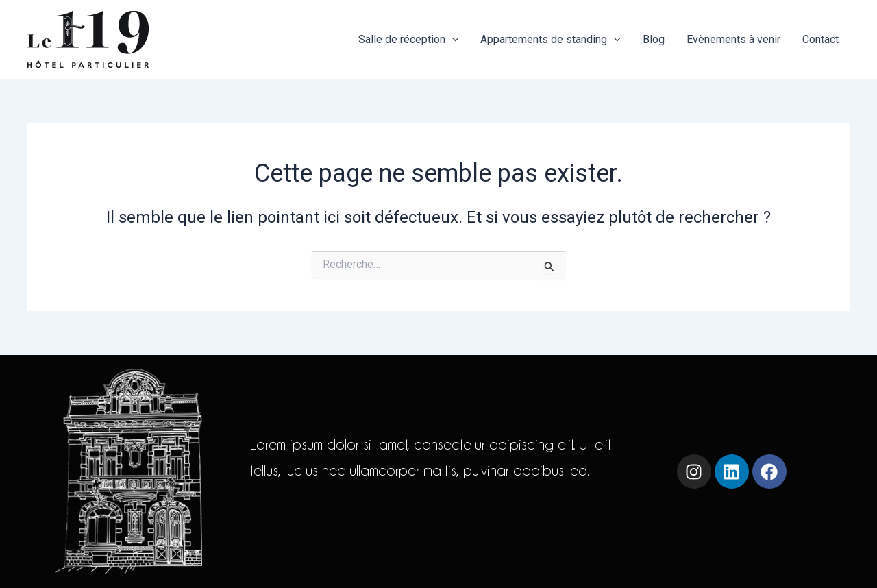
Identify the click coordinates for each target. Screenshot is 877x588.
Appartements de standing (551, 40)
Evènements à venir (733, 39)
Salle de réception (409, 40)
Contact (820, 39)
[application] (452, 40)
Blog (654, 39)
